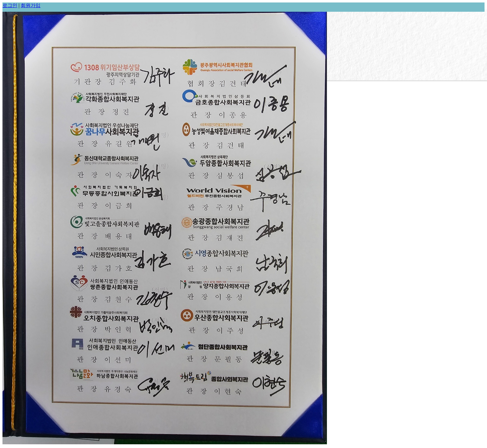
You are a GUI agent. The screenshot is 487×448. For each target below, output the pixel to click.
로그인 (10, 5)
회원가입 (31, 5)
